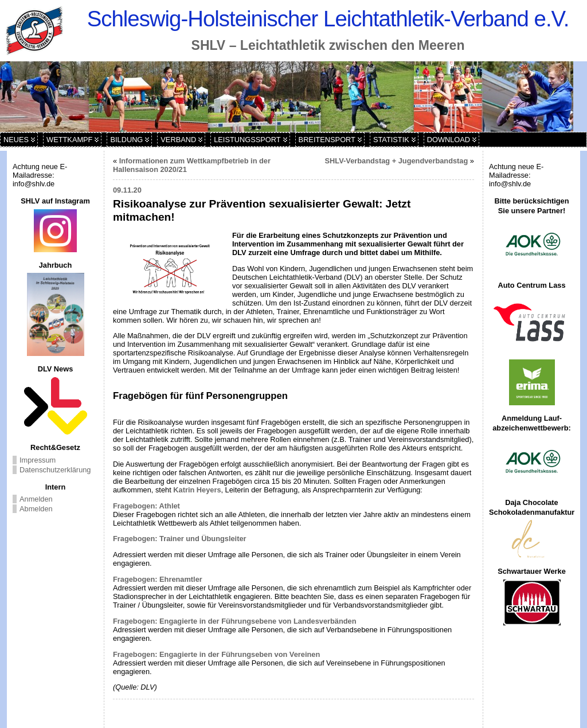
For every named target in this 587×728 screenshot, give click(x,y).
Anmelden (36, 499)
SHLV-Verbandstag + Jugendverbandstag (397, 161)
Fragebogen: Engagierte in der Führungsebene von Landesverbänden (235, 621)
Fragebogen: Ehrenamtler (158, 579)
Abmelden (36, 509)
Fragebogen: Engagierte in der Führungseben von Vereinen (216, 654)
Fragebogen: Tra (142, 539)
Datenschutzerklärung (55, 470)
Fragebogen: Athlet (146, 506)
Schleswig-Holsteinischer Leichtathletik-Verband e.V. (328, 19)
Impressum (38, 460)
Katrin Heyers (197, 490)
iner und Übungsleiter (208, 539)
